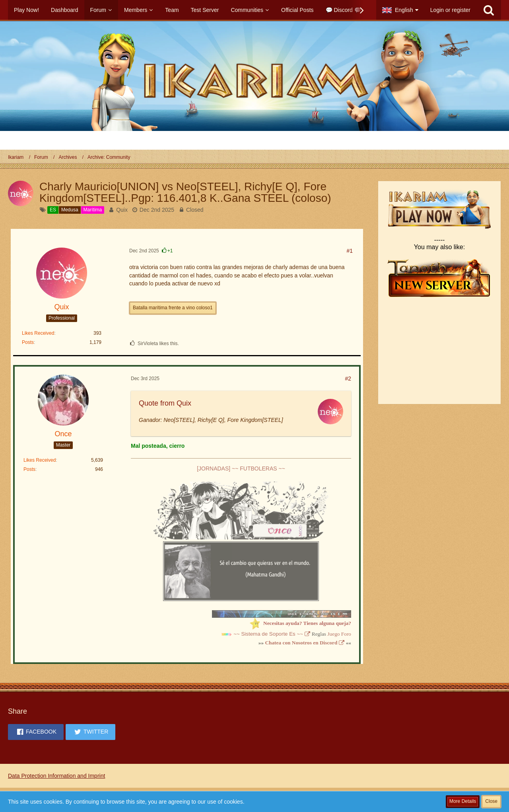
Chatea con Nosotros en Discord (301, 643)
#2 (348, 379)
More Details (463, 801)
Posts (28, 342)
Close (491, 801)
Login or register (450, 10)
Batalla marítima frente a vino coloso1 (173, 308)
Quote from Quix (165, 403)
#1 (350, 251)
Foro (346, 634)
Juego (333, 634)
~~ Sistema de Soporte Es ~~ (268, 634)
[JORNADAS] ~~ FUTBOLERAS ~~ (241, 468)
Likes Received (38, 333)
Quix (122, 210)
